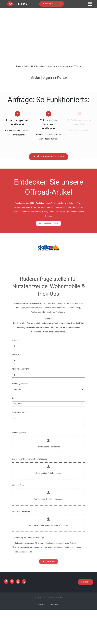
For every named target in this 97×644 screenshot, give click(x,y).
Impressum (42, 604)
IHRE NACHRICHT (20, 414)
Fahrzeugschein (19, 434)
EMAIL (16, 357)
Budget (15, 400)
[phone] (24, 582)
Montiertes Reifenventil (22, 513)
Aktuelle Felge (18, 487)
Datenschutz (55, 604)
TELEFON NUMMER (21, 371)
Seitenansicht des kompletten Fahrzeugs (30, 461)
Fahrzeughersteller (20, 385)
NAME (15, 342)
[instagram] (12, 582)
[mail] (18, 582)
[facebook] (6, 582)
